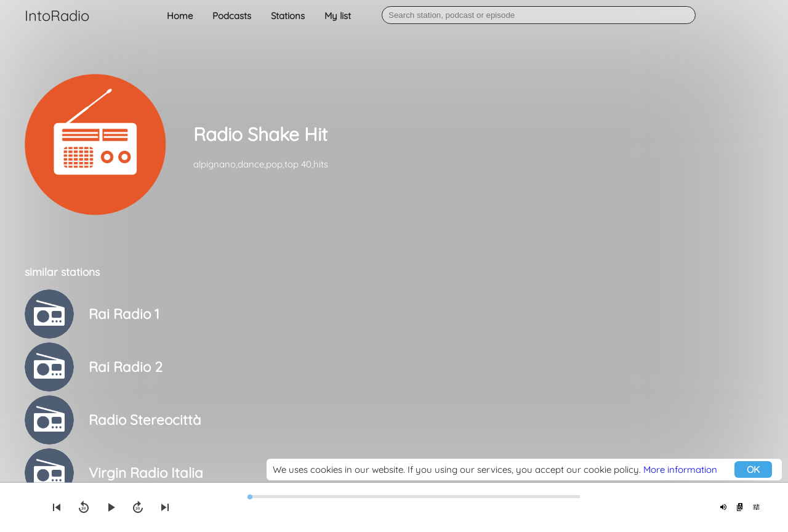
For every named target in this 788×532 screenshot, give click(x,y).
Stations (288, 16)
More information (680, 470)
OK (753, 470)
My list (338, 16)
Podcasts (232, 16)
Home (180, 16)
